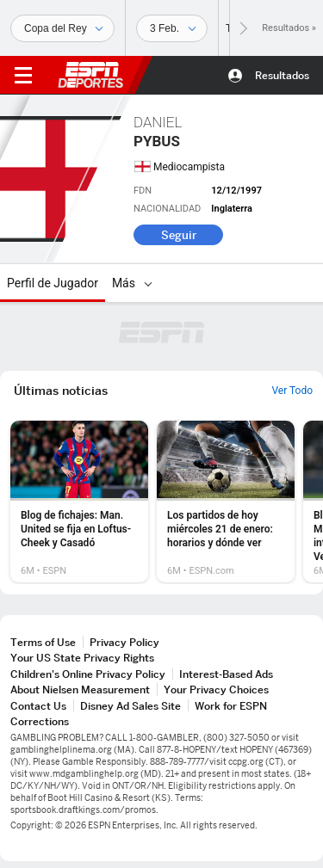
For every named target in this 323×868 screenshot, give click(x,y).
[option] (79, 502)
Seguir (179, 235)
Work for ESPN (231, 706)
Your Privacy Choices (216, 689)
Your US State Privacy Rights (82, 658)
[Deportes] (62, 28)
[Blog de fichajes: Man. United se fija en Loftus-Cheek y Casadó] (79, 502)
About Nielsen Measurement (80, 689)
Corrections (40, 721)
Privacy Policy (124, 642)
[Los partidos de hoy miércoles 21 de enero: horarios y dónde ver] (226, 502)
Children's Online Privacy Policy (88, 674)
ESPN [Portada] (90, 75)
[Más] (148, 283)
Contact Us (38, 706)
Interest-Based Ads (226, 674)
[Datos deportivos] (172, 28)
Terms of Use (43, 642)
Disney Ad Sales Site (130, 706)
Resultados (282, 75)
